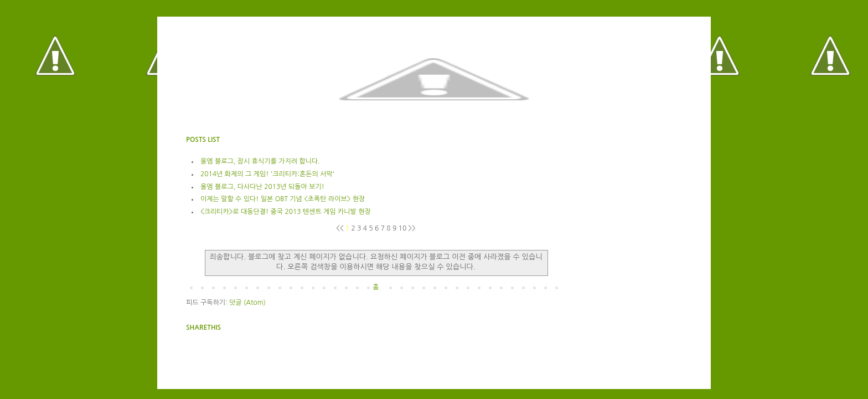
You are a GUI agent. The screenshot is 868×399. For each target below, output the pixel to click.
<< (341, 228)
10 (404, 228)
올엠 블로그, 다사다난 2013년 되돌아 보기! (262, 187)
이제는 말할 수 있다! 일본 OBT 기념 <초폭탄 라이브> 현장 (283, 199)
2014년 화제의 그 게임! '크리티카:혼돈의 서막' (267, 174)
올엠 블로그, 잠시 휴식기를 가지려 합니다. (260, 161)
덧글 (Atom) (247, 303)
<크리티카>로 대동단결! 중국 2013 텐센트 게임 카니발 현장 (286, 212)
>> (412, 228)
